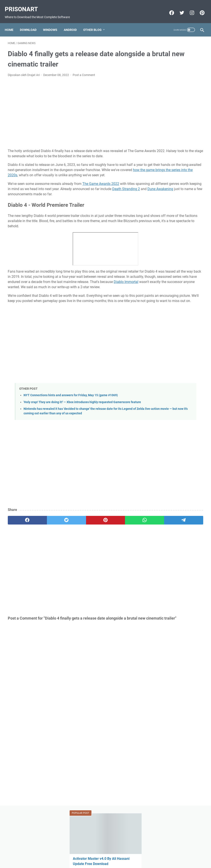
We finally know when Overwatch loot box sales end (176, 109)
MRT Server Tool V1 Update (178, 259)
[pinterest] (73, 561)
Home (12, 22)
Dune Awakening (108, 200)
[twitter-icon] (178, 8)
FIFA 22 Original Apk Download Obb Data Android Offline (173, 171)
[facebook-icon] (168, 8)
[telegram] (125, 561)
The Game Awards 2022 (101, 190)
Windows (53, 22)
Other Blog (95, 22)
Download (31, 22)
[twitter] (47, 561)
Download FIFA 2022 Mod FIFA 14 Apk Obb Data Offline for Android (176, 316)
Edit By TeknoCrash (126, 861)
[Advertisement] (73, 109)
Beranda (106, 852)
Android (73, 22)
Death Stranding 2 (74, 200)
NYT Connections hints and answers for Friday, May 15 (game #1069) (71, 427)
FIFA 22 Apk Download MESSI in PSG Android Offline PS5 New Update (175, 285)
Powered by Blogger (98, 861)
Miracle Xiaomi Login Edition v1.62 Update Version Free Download (175, 351)
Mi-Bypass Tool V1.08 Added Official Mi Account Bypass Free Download (177, 233)
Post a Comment (84, 71)
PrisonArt (24, 4)
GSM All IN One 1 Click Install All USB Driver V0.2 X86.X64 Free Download (177, 140)
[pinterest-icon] (199, 8)
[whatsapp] (99, 561)
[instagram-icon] (188, 8)
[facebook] (21, 561)
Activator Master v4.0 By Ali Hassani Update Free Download (178, 78)
